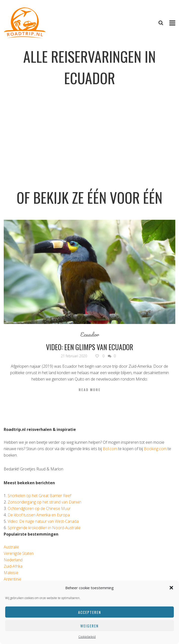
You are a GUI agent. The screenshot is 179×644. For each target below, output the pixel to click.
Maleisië (11, 573)
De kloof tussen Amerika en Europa (39, 515)
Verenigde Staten (19, 553)
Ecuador (90, 334)
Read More (90, 390)
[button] (171, 588)
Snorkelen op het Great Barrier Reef (39, 496)
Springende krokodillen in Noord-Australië (44, 528)
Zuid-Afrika (13, 566)
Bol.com (110, 449)
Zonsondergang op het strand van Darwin (45, 502)
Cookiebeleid (87, 637)
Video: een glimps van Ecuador (90, 347)
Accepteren (90, 612)
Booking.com (155, 449)
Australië (11, 547)
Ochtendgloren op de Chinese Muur (39, 508)
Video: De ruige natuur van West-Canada (43, 521)
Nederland (13, 560)
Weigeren (89, 626)
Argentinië (12, 579)
